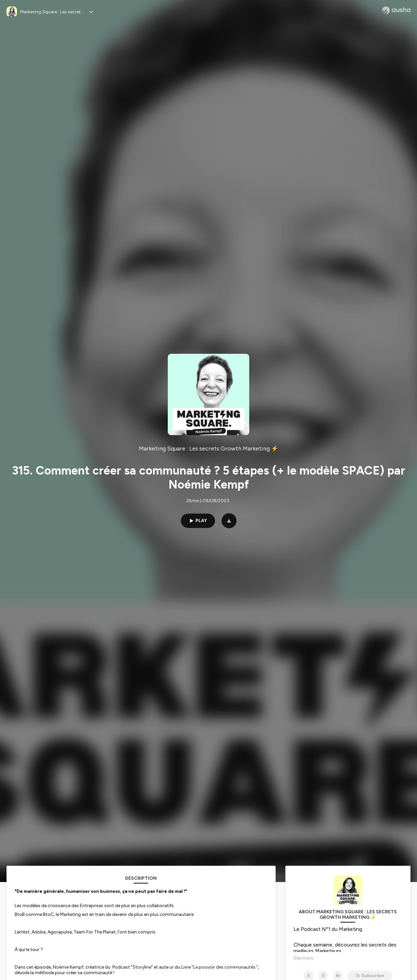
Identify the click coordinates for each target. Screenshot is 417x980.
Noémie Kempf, (69, 967)
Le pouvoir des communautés (224, 967)
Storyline (142, 967)
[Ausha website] (396, 10)
